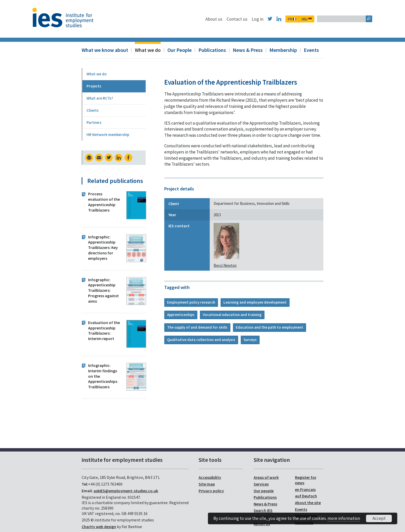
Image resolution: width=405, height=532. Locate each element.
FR (319, 19)
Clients (93, 110)
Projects (94, 86)
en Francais (305, 489)
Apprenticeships (181, 315)
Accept (379, 518)
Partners (94, 122)
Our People (180, 50)
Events (311, 50)
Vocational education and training (232, 315)
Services (261, 484)
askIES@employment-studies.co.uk (126, 491)
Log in (284, 19)
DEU (333, 19)
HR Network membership (108, 135)
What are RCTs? (100, 98)
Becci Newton (225, 265)
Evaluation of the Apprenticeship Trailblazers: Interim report (104, 331)
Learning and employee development (255, 302)
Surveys (250, 340)
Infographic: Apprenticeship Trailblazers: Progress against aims (103, 290)
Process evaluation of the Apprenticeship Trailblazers (104, 202)
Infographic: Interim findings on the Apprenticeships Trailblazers (103, 376)
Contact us (264, 19)
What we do (148, 50)
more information (344, 518)
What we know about (105, 50)
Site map (207, 484)
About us (240, 19)
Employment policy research (191, 302)
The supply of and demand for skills (197, 327)
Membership (283, 50)
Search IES (263, 510)
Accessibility (210, 477)
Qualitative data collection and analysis (201, 340)
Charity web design (99, 527)
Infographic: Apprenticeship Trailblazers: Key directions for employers (103, 248)
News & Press (248, 50)
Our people (264, 491)
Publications (212, 50)
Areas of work (266, 477)
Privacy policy (211, 491)
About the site (308, 503)
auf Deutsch (306, 496)
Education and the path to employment (270, 327)
